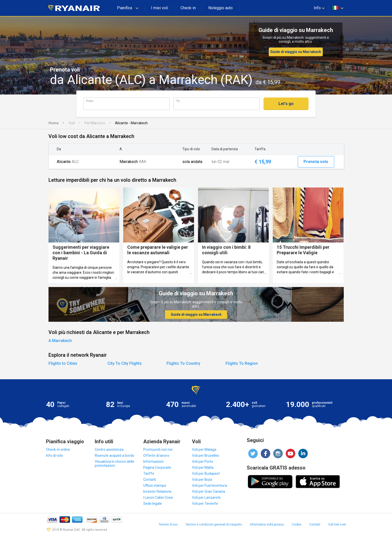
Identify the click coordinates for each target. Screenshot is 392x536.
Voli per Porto (203, 461)
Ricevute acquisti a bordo (114, 455)
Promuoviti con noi (158, 449)
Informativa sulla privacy (267, 524)
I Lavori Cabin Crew (158, 497)
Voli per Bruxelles (205, 455)
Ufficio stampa (155, 485)
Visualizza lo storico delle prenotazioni (114, 463)
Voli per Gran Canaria (208, 491)
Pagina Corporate (157, 467)
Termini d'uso (168, 524)
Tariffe (149, 473)
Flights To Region (242, 363)
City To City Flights (125, 363)
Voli (72, 123)
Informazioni (153, 461)
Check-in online (58, 449)
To (178, 101)
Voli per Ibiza (202, 479)
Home (53, 123)
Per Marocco (95, 123)
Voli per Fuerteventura (209, 485)
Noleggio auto (220, 8)
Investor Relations (157, 491)
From (90, 101)
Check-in (188, 8)
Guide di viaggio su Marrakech (296, 52)
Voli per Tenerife (205, 503)
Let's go (286, 104)
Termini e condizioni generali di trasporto (214, 524)
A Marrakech (60, 341)
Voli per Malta (203, 467)
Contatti (150, 479)
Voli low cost (337, 524)
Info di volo (54, 455)
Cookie (296, 524)
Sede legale (152, 503)
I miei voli (159, 8)
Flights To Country (183, 363)
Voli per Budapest (206, 473)
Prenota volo (316, 162)
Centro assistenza (109, 449)
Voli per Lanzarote (206, 497)
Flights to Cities (63, 363)
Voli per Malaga (204, 449)
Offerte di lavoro (156, 455)
